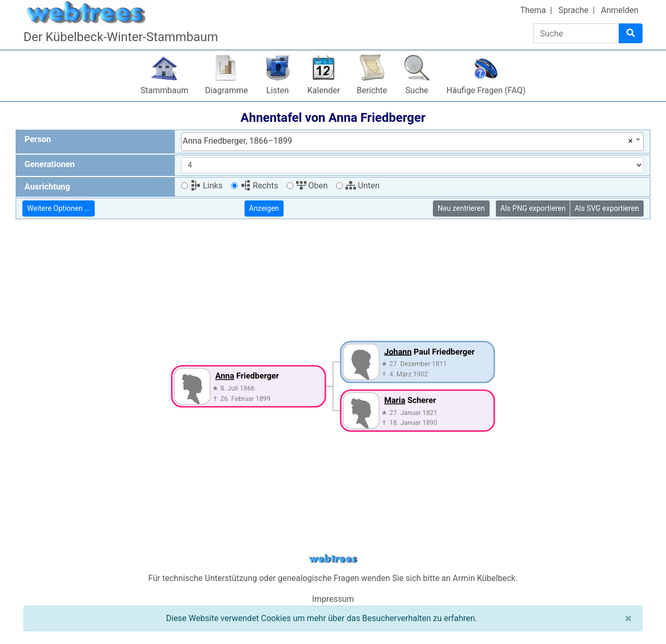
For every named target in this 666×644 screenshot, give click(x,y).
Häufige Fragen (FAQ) (486, 90)
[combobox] (412, 142)
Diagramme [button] (226, 90)
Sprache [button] (573, 10)
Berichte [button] (372, 90)
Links (207, 186)
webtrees (333, 559)
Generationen (50, 164)
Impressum (333, 599)
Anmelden (620, 10)
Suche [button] (417, 90)
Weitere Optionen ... (59, 208)
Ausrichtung (47, 187)
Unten (363, 186)
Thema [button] (533, 10)
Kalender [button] (324, 90)
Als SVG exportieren (607, 208)
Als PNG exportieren (533, 208)
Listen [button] (278, 90)
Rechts (259, 186)
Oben (312, 186)
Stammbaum (164, 90)
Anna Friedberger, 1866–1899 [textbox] (408, 141)
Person (38, 139)
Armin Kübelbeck (484, 578)
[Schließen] (628, 618)
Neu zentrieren (461, 208)
